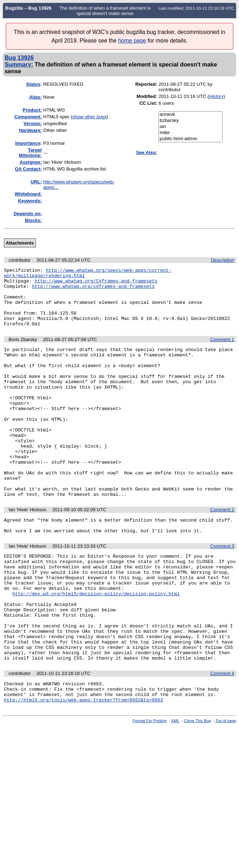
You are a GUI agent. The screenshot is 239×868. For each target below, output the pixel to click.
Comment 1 (222, 351)
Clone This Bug (197, 791)
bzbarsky (191, 121)
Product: (32, 110)
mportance (28, 143)
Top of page (226, 791)
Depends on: (28, 214)
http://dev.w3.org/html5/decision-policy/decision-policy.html (96, 647)
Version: (33, 124)
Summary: (19, 64)
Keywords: (30, 201)
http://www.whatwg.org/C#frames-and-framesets (96, 284)
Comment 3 (222, 591)
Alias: (35, 97)
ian (191, 127)
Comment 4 (222, 740)
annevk (191, 115)
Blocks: (33, 220)
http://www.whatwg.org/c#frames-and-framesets (93, 290)
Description (222, 260)
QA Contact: (28, 169)
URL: (36, 182)
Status (33, 84)
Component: (28, 117)
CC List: (148, 103)
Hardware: (30, 130)
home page (132, 41)
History (216, 96)
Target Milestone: (30, 153)
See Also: (147, 152)
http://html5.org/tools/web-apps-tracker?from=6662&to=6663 (84, 770)
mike (191, 133)
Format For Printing (150, 791)
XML (175, 791)
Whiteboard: (28, 194)
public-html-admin (191, 139)
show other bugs (89, 117)
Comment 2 (222, 551)
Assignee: (31, 162)
